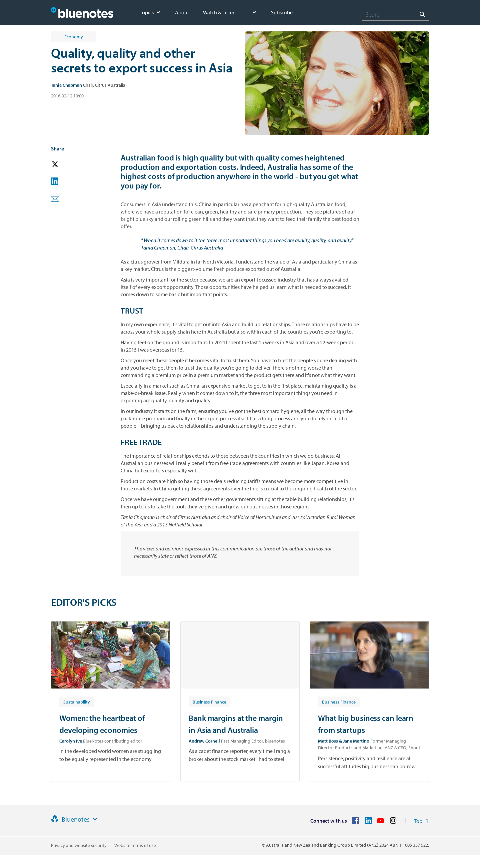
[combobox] (396, 14)
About (182, 12)
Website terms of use (135, 845)
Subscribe (282, 12)
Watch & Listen (219, 12)
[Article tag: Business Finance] (209, 702)
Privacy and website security (79, 845)
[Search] (396, 14)
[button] (64, 165)
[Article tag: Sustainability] (77, 702)
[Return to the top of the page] (421, 821)
